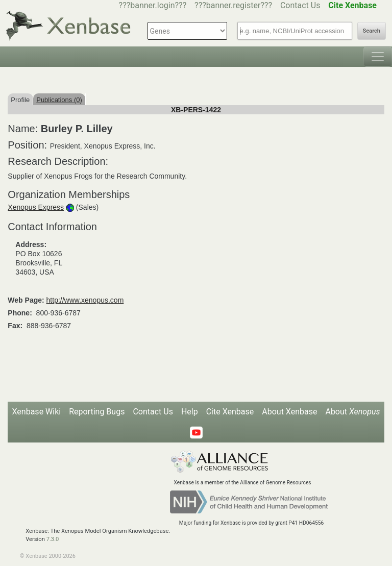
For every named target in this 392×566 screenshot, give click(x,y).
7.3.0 (53, 539)
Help (190, 412)
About (352, 412)
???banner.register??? (233, 5)
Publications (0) (59, 100)
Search (372, 31)
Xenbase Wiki (37, 412)
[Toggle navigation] (378, 57)
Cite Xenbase (230, 412)
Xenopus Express (36, 207)
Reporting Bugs (97, 412)
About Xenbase (289, 412)
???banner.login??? (153, 5)
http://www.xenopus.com (85, 300)
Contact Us (300, 5)
